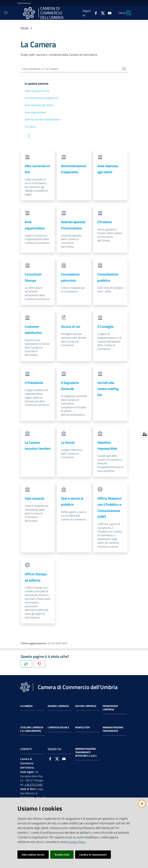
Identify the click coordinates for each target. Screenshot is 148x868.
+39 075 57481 (34, 785)
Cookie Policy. (77, 842)
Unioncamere (24, 3)
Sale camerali (34, 499)
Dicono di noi (71, 327)
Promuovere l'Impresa (110, 709)
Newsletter (82, 728)
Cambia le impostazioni (93, 855)
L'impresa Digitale (58, 728)
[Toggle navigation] (6, 13)
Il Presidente (34, 383)
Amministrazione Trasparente (113, 730)
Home (25, 28)
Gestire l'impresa (86, 707)
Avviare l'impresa (58, 707)
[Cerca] (129, 13)
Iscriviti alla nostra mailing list (108, 389)
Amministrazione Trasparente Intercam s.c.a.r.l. (86, 753)
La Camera (26, 707)
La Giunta (68, 443)
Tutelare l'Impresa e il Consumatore (32, 730)
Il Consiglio (106, 327)
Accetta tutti (62, 855)
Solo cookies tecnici (33, 855)
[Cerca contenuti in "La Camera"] (69, 69)
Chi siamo (105, 223)
